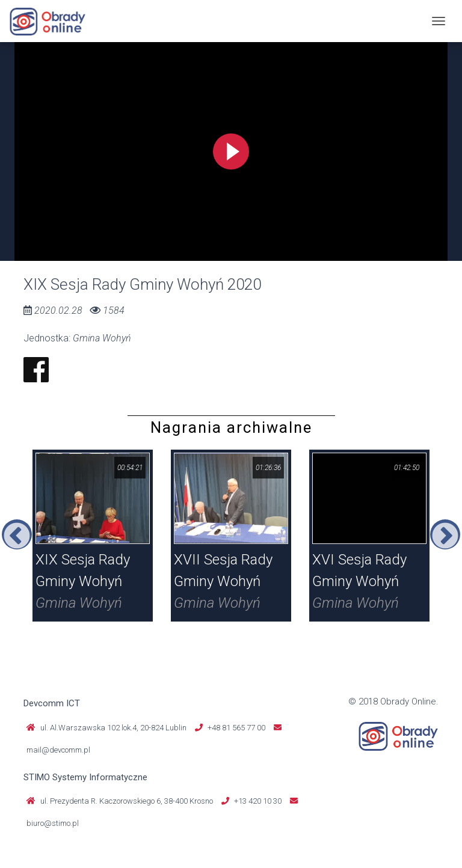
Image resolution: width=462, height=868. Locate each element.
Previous (17, 534)
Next (445, 534)
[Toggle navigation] (439, 21)
